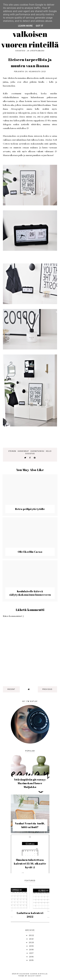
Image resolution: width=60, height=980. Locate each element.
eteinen (12, 451)
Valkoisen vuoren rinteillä (30, 39)
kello (49, 451)
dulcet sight (35, 976)
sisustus (30, 454)
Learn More (25, 26)
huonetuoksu (37, 451)
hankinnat (23, 451)
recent (11, 689)
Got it (39, 26)
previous (47, 689)
